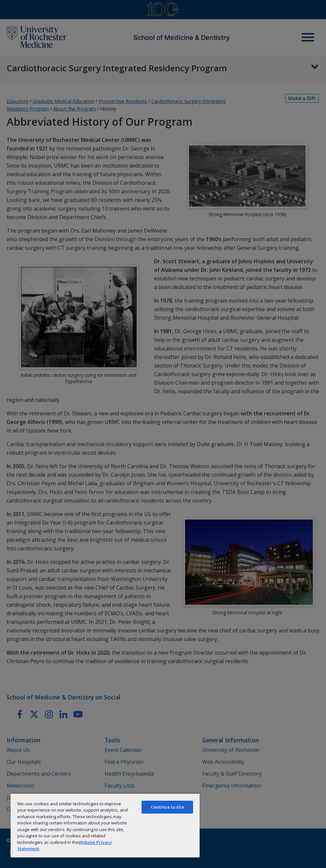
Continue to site (167, 807)
